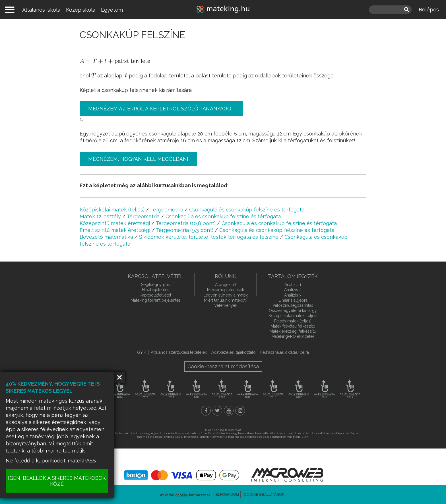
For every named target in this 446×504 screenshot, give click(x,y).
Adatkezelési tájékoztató (234, 352)
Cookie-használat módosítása (223, 366)
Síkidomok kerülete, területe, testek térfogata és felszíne (209, 237)
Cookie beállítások (264, 494)
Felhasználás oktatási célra (285, 352)
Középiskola (81, 10)
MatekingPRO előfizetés (293, 336)
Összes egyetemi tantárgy (293, 310)
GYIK (142, 352)
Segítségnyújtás (155, 285)
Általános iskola (41, 10)
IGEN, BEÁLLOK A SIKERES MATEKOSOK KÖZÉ (57, 481)
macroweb (287, 475)
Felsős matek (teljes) (293, 321)
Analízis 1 (293, 285)
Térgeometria (167, 210)
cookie (181, 495)
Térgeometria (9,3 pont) (185, 230)
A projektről (226, 285)
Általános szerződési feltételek (179, 352)
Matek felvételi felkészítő (293, 326)
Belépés (429, 10)
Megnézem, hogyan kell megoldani (138, 159)
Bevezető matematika (106, 237)
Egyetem (112, 10)
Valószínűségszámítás (293, 305)
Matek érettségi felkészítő (293, 331)
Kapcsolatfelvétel (155, 295)
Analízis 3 (293, 295)
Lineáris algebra (293, 300)
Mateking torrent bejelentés (156, 300)
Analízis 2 (293, 290)
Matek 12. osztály (100, 216)
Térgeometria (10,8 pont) (186, 223)
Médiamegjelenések (226, 290)
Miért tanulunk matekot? (226, 300)
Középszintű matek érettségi (115, 223)
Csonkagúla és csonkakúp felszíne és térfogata (247, 210)
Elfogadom (227, 494)
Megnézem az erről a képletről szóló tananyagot (161, 109)
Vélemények (226, 305)
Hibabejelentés (156, 290)
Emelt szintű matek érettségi (115, 230)
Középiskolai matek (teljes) (112, 210)
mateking (223, 10)
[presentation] (115, 61)
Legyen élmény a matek (226, 295)
